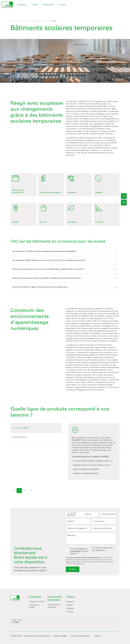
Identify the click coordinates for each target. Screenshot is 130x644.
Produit (35, 5)
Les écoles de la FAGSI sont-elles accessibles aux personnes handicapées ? (45, 251)
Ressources (48, 5)
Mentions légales (60, 636)
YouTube (70, 612)
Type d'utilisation (32, 21)
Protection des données (80, 636)
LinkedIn (69, 605)
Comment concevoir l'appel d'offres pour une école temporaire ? (40, 287)
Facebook (70, 602)
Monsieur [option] (72, 515)
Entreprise (22, 5)
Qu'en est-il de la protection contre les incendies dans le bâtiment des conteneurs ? (49, 269)
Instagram (70, 608)
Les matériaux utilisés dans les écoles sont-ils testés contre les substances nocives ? (49, 260)
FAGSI (13, 21)
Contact (62, 5)
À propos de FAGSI (37, 602)
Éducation (45, 21)
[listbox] (78, 514)
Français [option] (16, 622)
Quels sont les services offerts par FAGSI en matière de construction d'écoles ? (47, 278)
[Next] (30, 491)
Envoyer (73, 569)
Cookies (97, 636)
